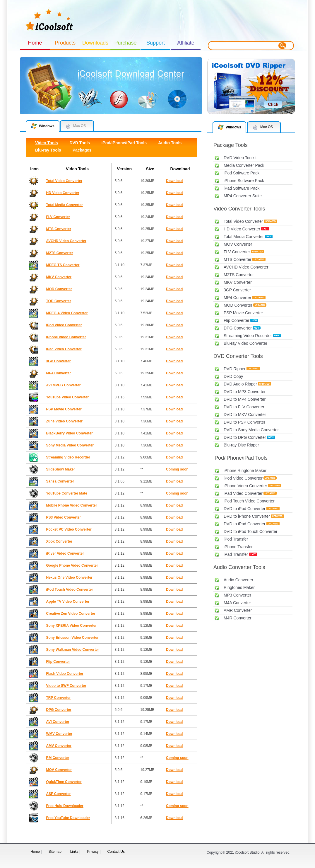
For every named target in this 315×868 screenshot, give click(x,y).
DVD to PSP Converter (244, 422)
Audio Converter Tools (239, 567)
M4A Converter (237, 603)
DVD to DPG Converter (245, 437)
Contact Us (116, 852)
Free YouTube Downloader (68, 818)
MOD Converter (238, 305)
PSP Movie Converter (243, 313)
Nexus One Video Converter (70, 577)
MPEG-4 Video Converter (67, 313)
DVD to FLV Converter (244, 407)
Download (174, 181)
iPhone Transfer (238, 547)
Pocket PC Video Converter (69, 529)
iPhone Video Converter (245, 486)
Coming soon (177, 469)
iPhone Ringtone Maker (245, 470)
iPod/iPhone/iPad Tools (240, 458)
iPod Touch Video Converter (249, 501)
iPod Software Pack (242, 173)
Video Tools (47, 143)
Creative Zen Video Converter (71, 614)
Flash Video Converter (65, 674)
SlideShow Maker (61, 469)
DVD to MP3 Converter (245, 392)
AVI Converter (58, 722)
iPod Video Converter (243, 478)
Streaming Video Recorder (248, 336)
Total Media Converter (244, 237)
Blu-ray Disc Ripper (241, 445)
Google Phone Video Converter (72, 565)
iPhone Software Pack (244, 181)
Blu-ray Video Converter (245, 343)
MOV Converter (238, 244)
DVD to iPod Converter (244, 509)
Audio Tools (170, 143)
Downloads (95, 43)
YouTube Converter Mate (67, 493)
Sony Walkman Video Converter (73, 650)
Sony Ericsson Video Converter (72, 638)
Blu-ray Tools (48, 150)
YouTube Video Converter (67, 397)
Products (65, 43)
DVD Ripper (235, 369)
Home (35, 43)
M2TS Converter (239, 275)
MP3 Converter (237, 595)
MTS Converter (238, 259)
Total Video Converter (243, 221)
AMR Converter (238, 610)
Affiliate (186, 43)
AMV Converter (59, 746)
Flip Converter (237, 320)
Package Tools (231, 145)
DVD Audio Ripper (240, 384)
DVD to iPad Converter (244, 524)
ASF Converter (59, 794)
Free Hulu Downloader (65, 806)
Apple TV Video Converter (68, 602)
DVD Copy (233, 376)
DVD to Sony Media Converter (251, 430)
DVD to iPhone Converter (247, 516)
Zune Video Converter (64, 421)
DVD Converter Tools (238, 356)
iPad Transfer (236, 554)
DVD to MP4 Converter (245, 399)
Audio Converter (238, 580)
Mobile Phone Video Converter (72, 505)
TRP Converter (59, 698)
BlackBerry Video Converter (70, 433)
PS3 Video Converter (64, 517)
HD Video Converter (242, 229)
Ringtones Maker (239, 587)
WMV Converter (59, 734)
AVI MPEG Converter (64, 385)
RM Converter (58, 758)
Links (74, 852)
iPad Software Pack (242, 188)
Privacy (93, 852)
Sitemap (55, 852)
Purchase (125, 43)
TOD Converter (59, 301)
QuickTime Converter (64, 782)
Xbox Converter (59, 541)
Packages (82, 150)
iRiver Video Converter (65, 553)
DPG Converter (238, 328)
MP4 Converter (237, 298)
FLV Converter (237, 252)
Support (156, 43)
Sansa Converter (60, 481)
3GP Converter (237, 290)
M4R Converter (238, 618)
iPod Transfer (236, 539)
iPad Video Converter (243, 493)
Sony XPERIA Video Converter (72, 626)
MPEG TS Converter (63, 265)
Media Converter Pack (244, 165)
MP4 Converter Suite (243, 196)
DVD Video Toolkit (240, 158)
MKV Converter (238, 282)
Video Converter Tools (239, 209)
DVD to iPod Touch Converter (250, 531)
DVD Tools (80, 143)
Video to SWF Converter (66, 686)
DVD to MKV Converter (245, 415)
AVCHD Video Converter (246, 267)
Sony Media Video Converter (70, 445)
